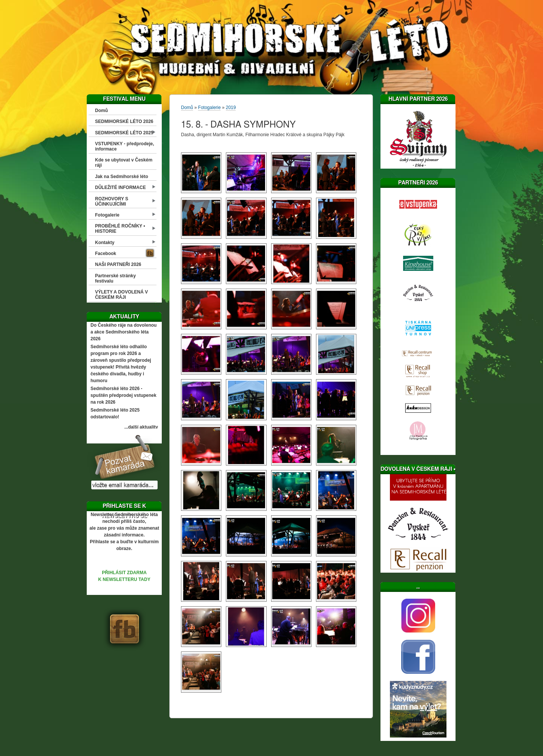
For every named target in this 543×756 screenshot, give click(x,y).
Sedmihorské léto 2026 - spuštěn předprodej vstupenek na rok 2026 (123, 395)
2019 (231, 108)
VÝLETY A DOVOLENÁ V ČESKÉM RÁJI (121, 295)
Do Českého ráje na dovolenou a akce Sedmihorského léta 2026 (123, 332)
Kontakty (105, 243)
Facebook (106, 254)
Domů (101, 111)
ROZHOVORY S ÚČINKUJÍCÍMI (112, 201)
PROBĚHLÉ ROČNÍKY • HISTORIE (120, 229)
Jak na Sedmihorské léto (122, 177)
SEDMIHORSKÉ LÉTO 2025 (124, 133)
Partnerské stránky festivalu (115, 278)
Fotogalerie (107, 215)
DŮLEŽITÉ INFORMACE (120, 187)
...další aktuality (141, 427)
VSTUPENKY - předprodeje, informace (124, 146)
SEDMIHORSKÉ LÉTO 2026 (124, 121)
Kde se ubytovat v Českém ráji (124, 163)
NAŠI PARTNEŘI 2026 (118, 264)
